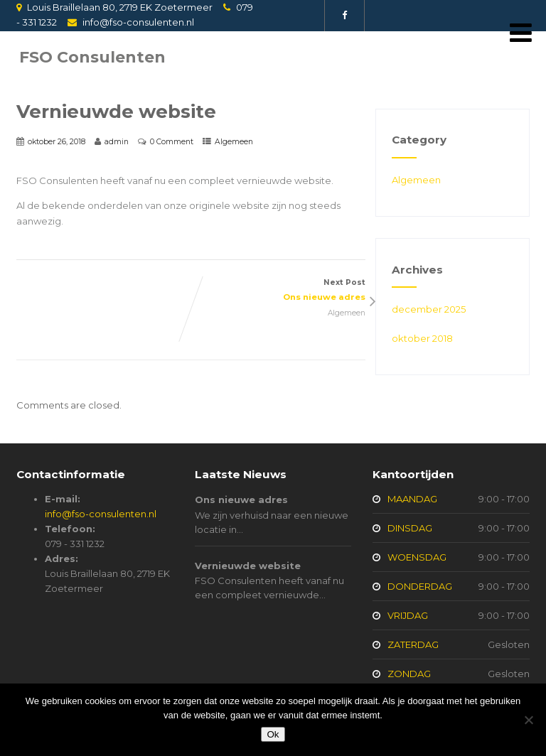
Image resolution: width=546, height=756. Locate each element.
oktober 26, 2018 (57, 142)
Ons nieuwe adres (241, 499)
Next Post (278, 291)
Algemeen (234, 142)
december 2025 (429, 309)
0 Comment (172, 142)
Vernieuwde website (248, 566)
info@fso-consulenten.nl (138, 22)
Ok (273, 734)
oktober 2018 (422, 338)
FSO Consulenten (92, 57)
